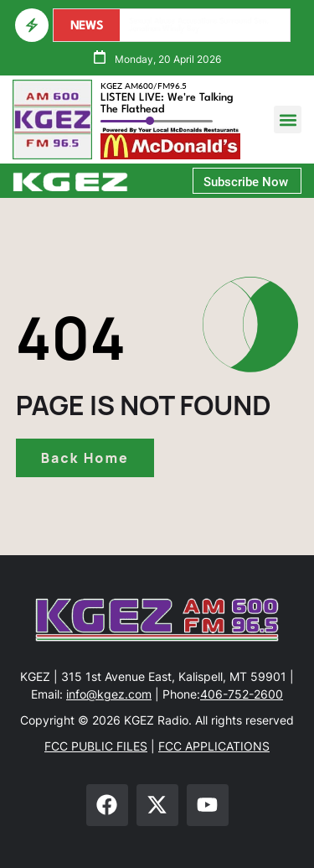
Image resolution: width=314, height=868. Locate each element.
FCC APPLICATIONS (214, 746)
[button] (288, 120)
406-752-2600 (242, 694)
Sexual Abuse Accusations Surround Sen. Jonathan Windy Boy (200, 25)
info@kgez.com (109, 694)
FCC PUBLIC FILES (96, 746)
